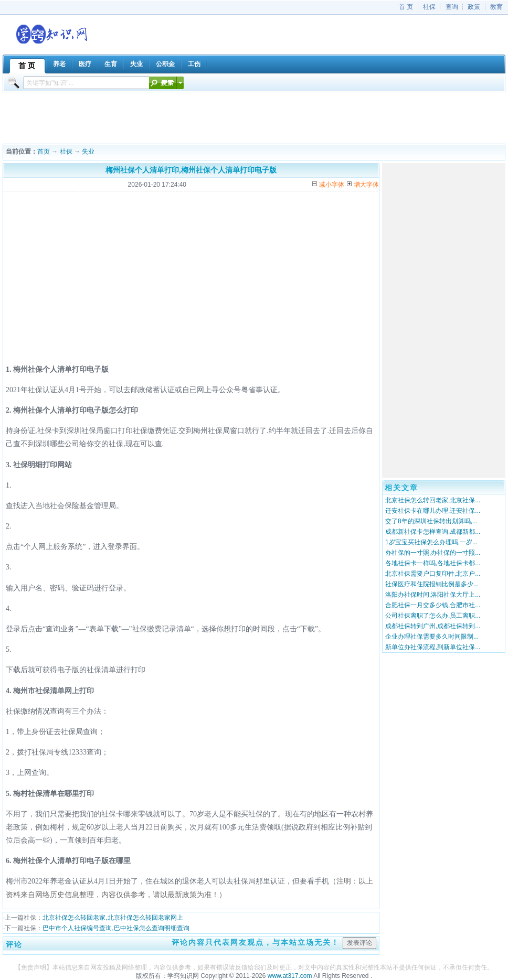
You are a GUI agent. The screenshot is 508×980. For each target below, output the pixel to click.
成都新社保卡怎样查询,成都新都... (433, 532)
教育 (496, 7)
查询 (452, 7)
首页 (44, 152)
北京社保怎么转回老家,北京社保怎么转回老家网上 (113, 918)
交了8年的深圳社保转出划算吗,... (431, 521)
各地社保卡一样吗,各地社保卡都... (433, 563)
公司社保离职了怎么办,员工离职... (433, 616)
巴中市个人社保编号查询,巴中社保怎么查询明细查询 (116, 928)
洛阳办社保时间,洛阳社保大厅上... (433, 595)
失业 (88, 152)
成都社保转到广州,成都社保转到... (433, 626)
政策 (474, 7)
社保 (429, 7)
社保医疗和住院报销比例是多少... (432, 584)
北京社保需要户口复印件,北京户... (433, 574)
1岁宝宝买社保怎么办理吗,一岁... (431, 542)
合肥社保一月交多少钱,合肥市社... (433, 605)
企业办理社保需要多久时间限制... (432, 637)
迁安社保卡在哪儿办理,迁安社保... (433, 511)
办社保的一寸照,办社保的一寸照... (433, 553)
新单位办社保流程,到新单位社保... (433, 647)
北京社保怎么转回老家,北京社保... (433, 500)
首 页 (406, 7)
